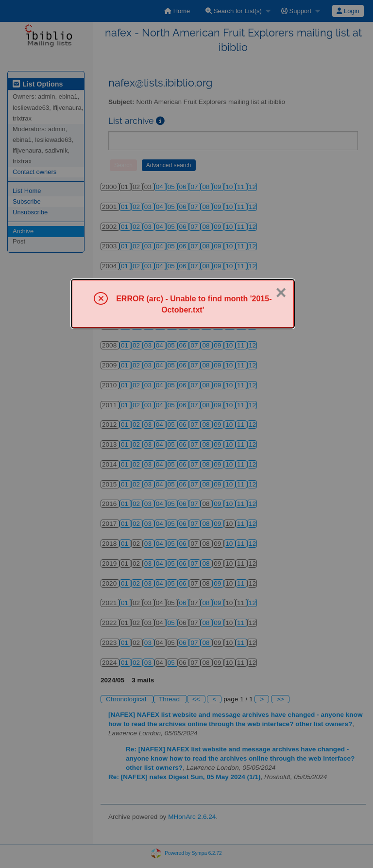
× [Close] (281, 293)
